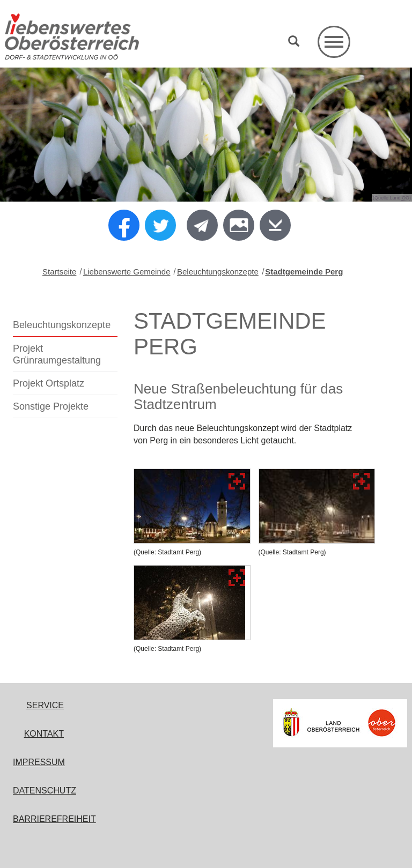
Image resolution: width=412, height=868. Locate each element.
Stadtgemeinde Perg (304, 272)
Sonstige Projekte (51, 406)
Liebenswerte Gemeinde (127, 272)
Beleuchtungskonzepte (218, 272)
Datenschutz (45, 791)
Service (45, 705)
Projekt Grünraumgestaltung (57, 354)
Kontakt (44, 734)
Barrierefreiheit (54, 819)
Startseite (59, 272)
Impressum (39, 762)
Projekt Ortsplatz (49, 383)
